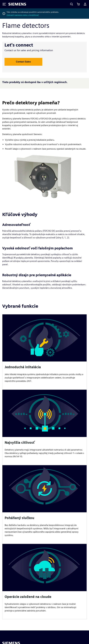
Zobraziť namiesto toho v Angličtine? (23, 15)
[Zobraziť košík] (78, 4)
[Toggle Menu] (4, 4)
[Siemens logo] (17, 4)
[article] (44, 352)
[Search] (72, 4)
